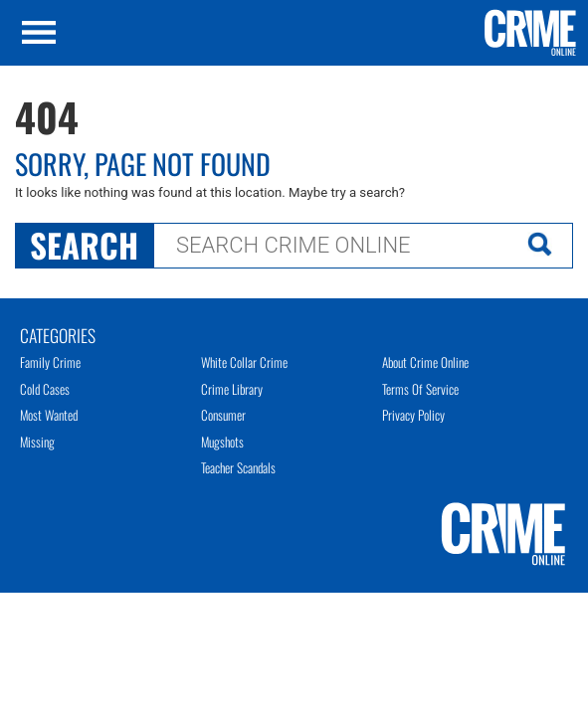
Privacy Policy (413, 415)
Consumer (223, 415)
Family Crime (50, 362)
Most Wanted (49, 415)
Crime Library (232, 389)
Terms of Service (420, 389)
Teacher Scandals (238, 467)
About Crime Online (425, 362)
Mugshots (222, 442)
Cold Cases (45, 389)
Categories (58, 334)
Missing (37, 442)
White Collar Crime (244, 362)
